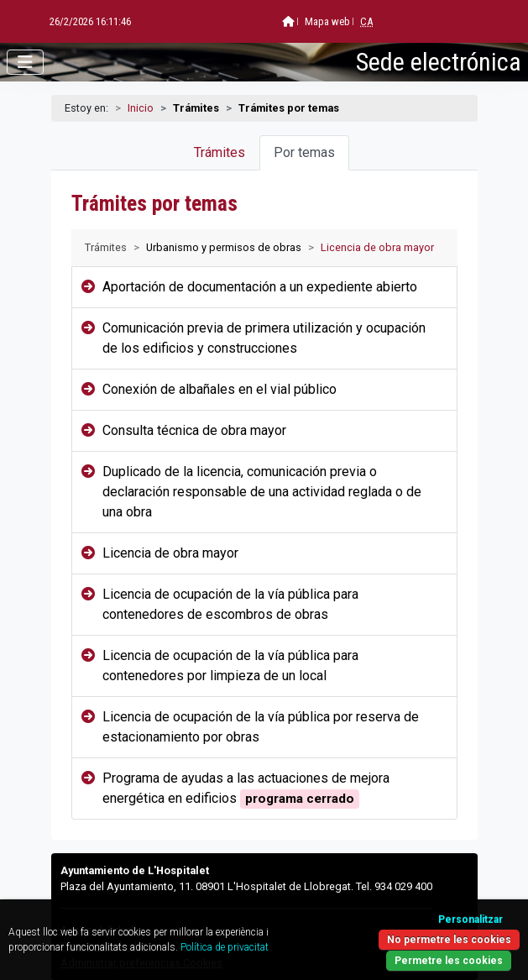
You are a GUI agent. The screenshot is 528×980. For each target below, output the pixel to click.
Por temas (304, 152)
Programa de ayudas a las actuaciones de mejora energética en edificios (246, 789)
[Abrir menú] (25, 62)
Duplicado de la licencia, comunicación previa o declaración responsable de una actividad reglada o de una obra (262, 492)
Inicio (141, 108)
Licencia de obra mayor (170, 553)
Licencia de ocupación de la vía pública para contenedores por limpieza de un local (230, 666)
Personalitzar (470, 920)
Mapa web (286, 21)
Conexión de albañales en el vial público (220, 389)
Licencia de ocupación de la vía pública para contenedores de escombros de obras (230, 604)
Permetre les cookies (449, 961)
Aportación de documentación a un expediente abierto (260, 287)
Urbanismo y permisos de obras (224, 247)
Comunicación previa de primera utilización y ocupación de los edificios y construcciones (264, 338)
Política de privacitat (225, 947)
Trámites (220, 152)
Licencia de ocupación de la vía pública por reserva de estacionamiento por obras (261, 727)
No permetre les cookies (449, 940)
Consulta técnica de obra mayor (194, 430)
